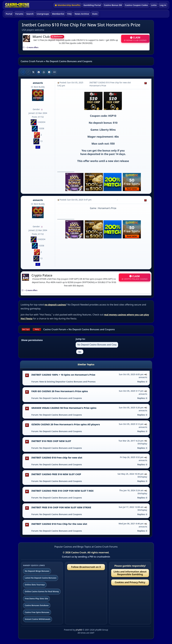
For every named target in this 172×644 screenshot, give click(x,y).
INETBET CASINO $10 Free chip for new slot (57, 458)
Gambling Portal (92, 5)
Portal (9, 14)
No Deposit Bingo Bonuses (37, 571)
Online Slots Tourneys (35, 585)
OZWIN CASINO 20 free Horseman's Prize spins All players (66, 424)
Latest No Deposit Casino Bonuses (41, 578)
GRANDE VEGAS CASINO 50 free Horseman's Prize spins (64, 408)
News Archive (82, 14)
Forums (19, 14)
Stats (95, 14)
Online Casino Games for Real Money (42, 591)
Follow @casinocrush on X (86, 567)
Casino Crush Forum (32, 61)
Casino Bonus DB (113, 5)
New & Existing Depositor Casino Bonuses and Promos (67, 382)
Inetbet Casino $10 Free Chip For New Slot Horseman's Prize (81, 25)
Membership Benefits (68, 5)
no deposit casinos (55, 305)
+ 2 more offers (31, 48)
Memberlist (58, 14)
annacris (38, 83)
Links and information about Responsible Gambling (130, 573)
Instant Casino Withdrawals (38, 619)
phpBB (79, 630)
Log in (163, 5)
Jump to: (80, 339)
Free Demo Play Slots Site (36, 599)
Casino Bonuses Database (37, 605)
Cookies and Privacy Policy (130, 582)
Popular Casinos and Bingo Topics (73, 547)
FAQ (69, 14)
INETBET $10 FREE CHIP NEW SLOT (51, 441)
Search (30, 14)
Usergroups (43, 14)
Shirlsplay (142, 444)
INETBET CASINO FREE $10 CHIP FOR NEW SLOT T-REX (63, 491)
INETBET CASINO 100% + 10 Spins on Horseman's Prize (63, 375)
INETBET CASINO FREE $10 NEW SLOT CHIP (56, 474)
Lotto (154, 5)
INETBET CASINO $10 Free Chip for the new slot (59, 524)
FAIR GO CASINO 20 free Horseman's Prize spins (60, 391)
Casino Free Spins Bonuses (37, 612)
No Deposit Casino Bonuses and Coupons (69, 61)
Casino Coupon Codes (136, 5)
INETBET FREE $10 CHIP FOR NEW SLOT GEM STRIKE (61, 507)
